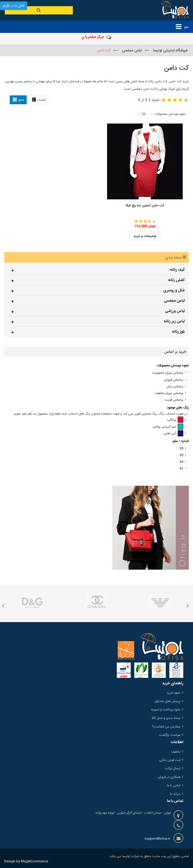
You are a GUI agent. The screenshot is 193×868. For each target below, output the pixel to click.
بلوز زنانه (178, 332)
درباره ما (175, 794)
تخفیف (176, 752)
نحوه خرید (174, 693)
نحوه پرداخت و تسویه (166, 710)
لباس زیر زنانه (174, 321)
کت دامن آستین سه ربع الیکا (145, 205)
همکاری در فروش (169, 777)
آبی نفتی (173, 433)
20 (142, 114)
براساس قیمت (174, 400)
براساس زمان (175, 387)
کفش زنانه (176, 280)
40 (181, 455)
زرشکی (175, 420)
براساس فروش (174, 380)
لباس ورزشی (175, 311)
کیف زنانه (177, 270)
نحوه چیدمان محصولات (170, 114)
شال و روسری (174, 291)
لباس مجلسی (174, 301)
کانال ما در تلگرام (14, 6)
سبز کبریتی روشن (168, 427)
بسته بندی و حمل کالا (166, 718)
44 (181, 462)
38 (181, 448)
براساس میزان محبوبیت (168, 373)
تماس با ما (174, 785)
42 (181, 469)
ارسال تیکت (173, 768)
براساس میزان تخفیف (169, 393)
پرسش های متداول (167, 701)
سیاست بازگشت (170, 735)
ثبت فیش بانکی (170, 760)
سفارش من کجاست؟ (166, 727)
